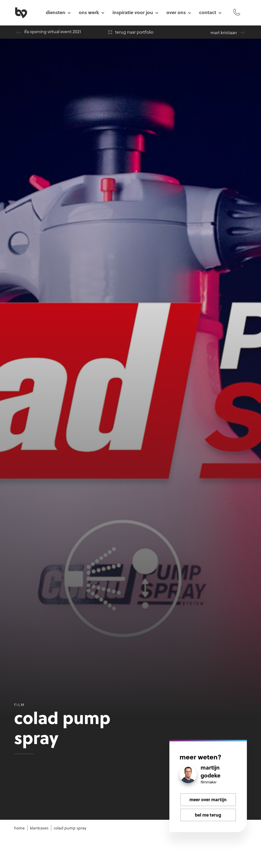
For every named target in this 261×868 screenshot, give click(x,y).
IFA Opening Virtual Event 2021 (52, 31)
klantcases (39, 828)
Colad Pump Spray (70, 828)
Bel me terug (208, 815)
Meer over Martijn (208, 799)
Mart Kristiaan (224, 32)
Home (19, 828)
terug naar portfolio (134, 32)
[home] (27, 12)
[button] (58, 12)
